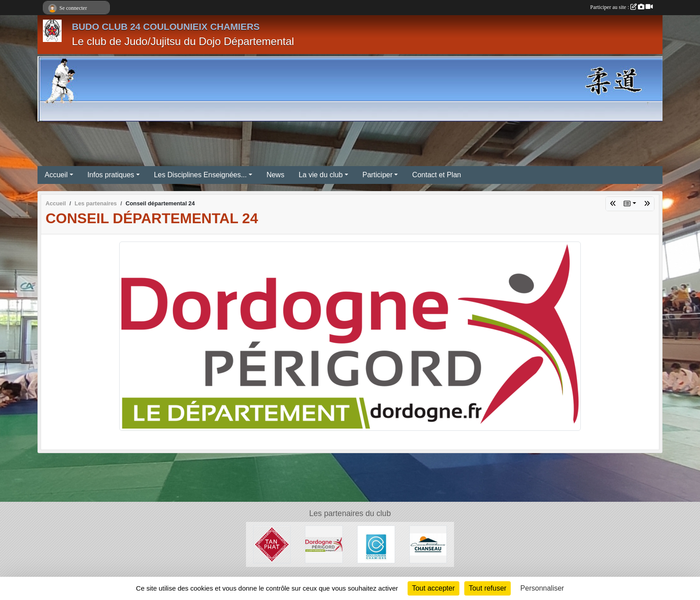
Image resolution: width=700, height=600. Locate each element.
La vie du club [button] (321, 175)
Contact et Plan (436, 175)
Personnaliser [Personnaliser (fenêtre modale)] (542, 588)
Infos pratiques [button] (111, 175)
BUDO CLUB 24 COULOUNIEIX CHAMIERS (166, 27)
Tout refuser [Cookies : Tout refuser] (487, 588)
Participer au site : (621, 7)
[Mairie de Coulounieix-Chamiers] (376, 544)
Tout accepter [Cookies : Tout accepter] (433, 588)
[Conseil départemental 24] (324, 544)
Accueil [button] (56, 175)
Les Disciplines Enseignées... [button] (200, 175)
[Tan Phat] (272, 544)
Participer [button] (378, 175)
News (275, 175)
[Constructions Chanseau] (428, 544)
